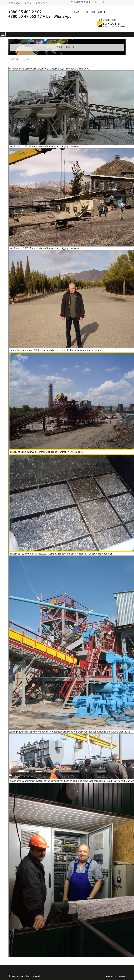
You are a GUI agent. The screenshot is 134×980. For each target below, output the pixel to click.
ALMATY (42, 3)
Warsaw (16, 3)
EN (97, 2)
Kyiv (29, 3)
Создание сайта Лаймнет (115, 976)
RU (102, 2)
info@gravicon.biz (80, 2)
